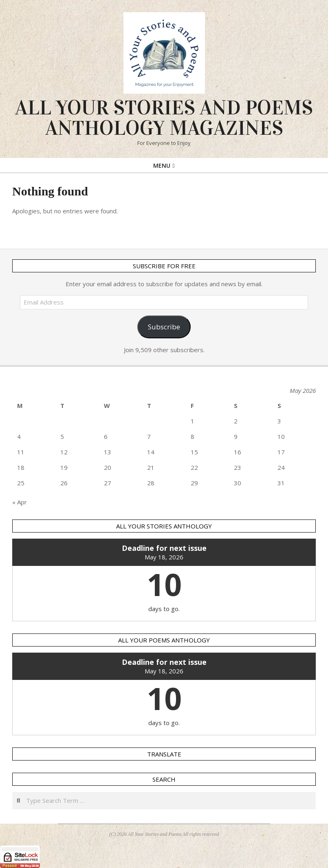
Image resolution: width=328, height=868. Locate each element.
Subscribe (164, 327)
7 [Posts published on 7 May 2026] (149, 436)
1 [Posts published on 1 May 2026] (193, 421)
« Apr (20, 502)
